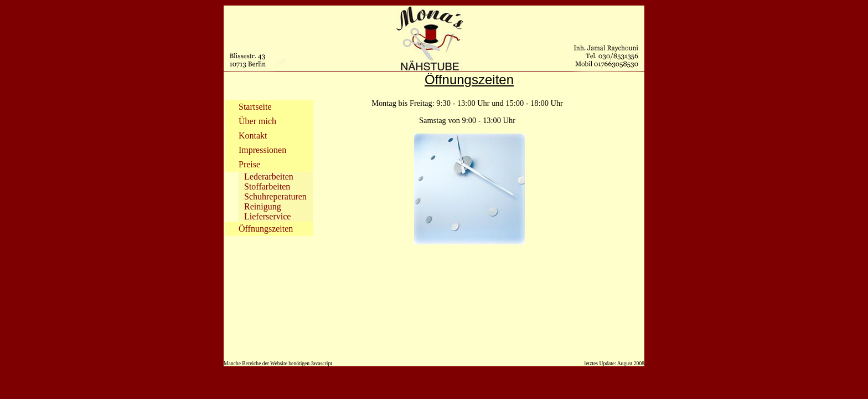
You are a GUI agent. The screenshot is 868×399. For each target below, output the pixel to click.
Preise (249, 164)
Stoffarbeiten (267, 186)
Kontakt (253, 135)
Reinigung (263, 206)
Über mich (257, 121)
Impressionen (262, 150)
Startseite (255, 107)
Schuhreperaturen (275, 196)
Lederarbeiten (269, 177)
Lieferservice (267, 216)
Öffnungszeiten (266, 229)
